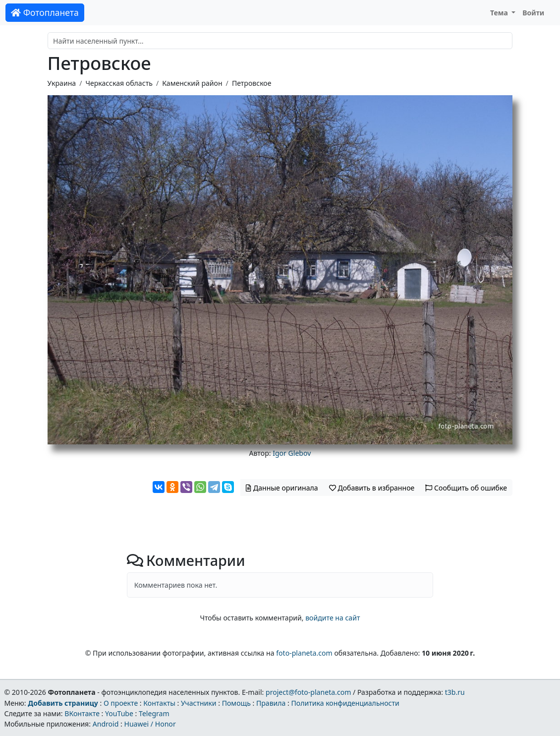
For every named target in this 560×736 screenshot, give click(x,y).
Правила (271, 703)
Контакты (159, 703)
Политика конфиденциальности (345, 703)
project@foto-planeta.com (308, 692)
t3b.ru (455, 692)
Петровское (252, 83)
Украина (62, 83)
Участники (199, 703)
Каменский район (192, 83)
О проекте (121, 703)
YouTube (119, 713)
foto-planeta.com (304, 653)
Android (106, 724)
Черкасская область (119, 83)
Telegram (154, 713)
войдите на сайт (333, 618)
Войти (533, 13)
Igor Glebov (292, 453)
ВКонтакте (82, 713)
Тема (500, 13)
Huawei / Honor (150, 724)
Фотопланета (45, 12)
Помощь (236, 703)
